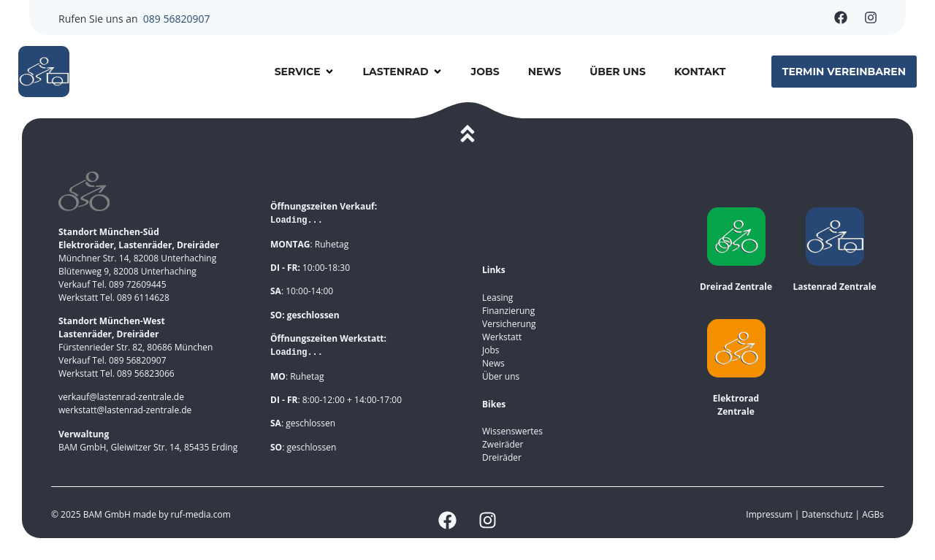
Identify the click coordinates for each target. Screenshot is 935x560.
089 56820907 (177, 19)
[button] (329, 72)
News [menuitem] (545, 72)
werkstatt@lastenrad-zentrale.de (125, 410)
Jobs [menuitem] (485, 72)
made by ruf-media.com (183, 514)
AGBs (873, 514)
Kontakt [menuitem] (700, 72)
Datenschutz (829, 514)
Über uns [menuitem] (618, 72)
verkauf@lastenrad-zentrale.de (121, 397)
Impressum (769, 514)
